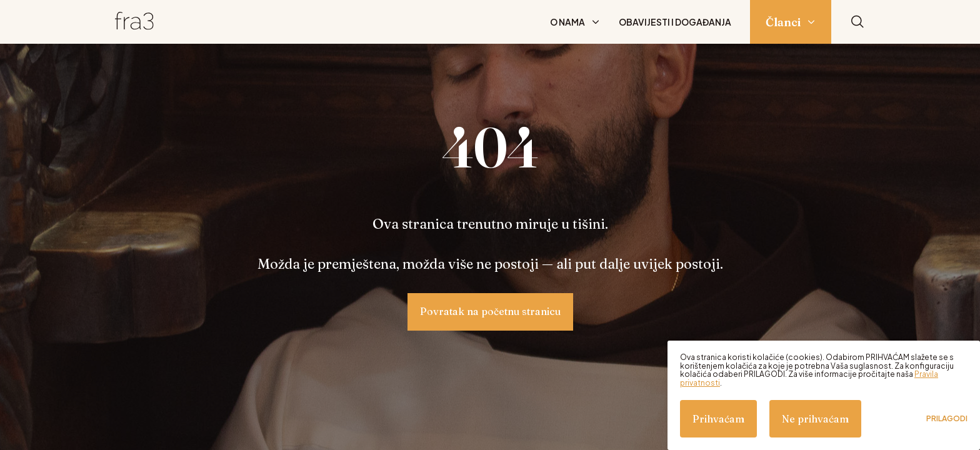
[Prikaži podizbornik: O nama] (596, 22)
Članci (783, 22)
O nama (567, 22)
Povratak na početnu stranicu (490, 311)
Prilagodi (947, 419)
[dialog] (824, 395)
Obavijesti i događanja (675, 22)
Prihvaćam (718, 419)
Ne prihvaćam (815, 419)
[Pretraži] (857, 22)
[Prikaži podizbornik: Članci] (811, 22)
